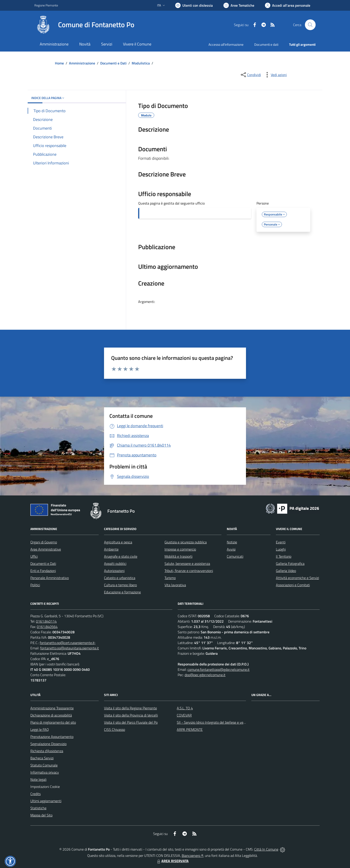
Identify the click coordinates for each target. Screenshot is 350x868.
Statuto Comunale (44, 765)
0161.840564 (47, 627)
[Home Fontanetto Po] (84, 25)
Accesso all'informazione (226, 45)
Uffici (34, 556)
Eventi (281, 542)
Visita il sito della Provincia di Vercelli (131, 715)
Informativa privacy (45, 772)
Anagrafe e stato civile (121, 556)
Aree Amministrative (46, 549)
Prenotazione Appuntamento (52, 737)
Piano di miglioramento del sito (53, 722)
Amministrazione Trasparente (52, 708)
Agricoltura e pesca (118, 542)
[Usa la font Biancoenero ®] (194, 5)
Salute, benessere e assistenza (187, 563)
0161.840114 (46, 621)
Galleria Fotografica (290, 563)
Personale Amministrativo (50, 578)
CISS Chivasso (115, 729)
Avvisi (231, 549)
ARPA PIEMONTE (190, 729)
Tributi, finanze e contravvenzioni (189, 571)
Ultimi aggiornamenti (46, 801)
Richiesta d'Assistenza (47, 751)
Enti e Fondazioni (43, 571)
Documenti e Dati (113, 63)
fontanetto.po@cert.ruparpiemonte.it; (68, 643)
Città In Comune (266, 849)
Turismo (170, 578)
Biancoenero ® (193, 856)
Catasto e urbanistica (120, 578)
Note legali (38, 779)
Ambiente (111, 549)
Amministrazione (82, 63)
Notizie (232, 542)
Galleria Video (286, 571)
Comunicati (235, 556)
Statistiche (38, 808)
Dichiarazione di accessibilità (51, 715)
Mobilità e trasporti (178, 556)
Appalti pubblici (115, 563)
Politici (35, 585)
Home (59, 63)
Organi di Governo (44, 542)
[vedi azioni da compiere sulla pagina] (275, 75)
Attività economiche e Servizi (297, 578)
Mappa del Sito (41, 815)
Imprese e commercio (180, 549)
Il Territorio (284, 556)
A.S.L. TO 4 (185, 708)
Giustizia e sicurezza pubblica (186, 542)
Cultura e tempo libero (120, 585)
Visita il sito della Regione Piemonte (130, 708)
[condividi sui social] (250, 75)
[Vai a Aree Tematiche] (239, 5)
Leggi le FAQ (40, 729)
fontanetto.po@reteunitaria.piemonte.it (70, 648)
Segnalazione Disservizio (48, 744)
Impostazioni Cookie (45, 787)
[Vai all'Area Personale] (288, 5)
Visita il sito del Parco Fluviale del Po (131, 722)
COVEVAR (184, 715)
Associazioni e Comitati (293, 585)
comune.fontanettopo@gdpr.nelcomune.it (219, 669)
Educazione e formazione (122, 592)
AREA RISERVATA (172, 861)
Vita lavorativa (175, 585)
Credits (35, 794)
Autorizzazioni (114, 571)
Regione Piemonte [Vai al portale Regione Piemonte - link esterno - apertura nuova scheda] (46, 5)
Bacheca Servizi (42, 758)
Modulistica (141, 63)
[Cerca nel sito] (310, 25)
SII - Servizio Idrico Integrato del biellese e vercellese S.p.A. (220, 722)
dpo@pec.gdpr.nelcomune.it (205, 675)
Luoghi (281, 549)
